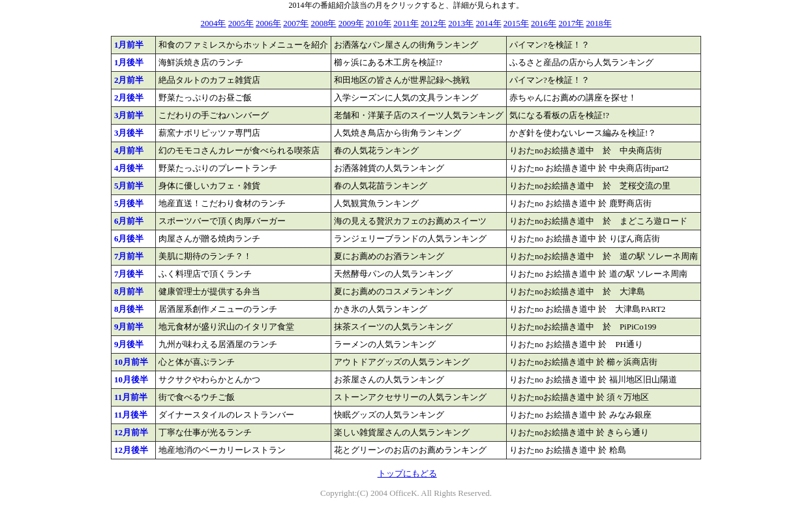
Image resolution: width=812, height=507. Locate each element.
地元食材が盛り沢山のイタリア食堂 (226, 327)
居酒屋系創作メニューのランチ (218, 309)
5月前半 (129, 186)
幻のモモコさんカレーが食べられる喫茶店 (239, 150)
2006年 (268, 23)
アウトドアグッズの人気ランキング (402, 362)
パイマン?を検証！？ (549, 45)
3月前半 (129, 115)
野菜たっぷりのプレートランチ (218, 168)
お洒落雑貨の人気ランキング (389, 168)
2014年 (489, 23)
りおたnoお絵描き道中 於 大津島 (577, 291)
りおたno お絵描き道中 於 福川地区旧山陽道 (593, 379)
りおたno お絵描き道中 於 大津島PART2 (587, 309)
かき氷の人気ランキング (381, 309)
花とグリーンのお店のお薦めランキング (410, 450)
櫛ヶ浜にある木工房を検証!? (388, 62)
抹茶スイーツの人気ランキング (393, 327)
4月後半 (129, 168)
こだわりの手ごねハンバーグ (214, 115)
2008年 (323, 23)
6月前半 (129, 221)
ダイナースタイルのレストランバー (226, 415)
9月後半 (129, 344)
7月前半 (129, 256)
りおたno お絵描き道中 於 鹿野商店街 (580, 203)
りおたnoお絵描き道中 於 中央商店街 (586, 150)
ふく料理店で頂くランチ (205, 274)
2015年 (516, 23)
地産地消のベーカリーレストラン (222, 450)
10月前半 (131, 362)
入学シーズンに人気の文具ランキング (406, 98)
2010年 (379, 23)
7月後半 (129, 274)
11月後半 (131, 415)
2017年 (571, 23)
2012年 (433, 23)
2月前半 (129, 80)
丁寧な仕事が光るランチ (205, 432)
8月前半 (129, 291)
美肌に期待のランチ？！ (205, 256)
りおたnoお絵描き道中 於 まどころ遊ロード (598, 221)
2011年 (406, 23)
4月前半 (129, 150)
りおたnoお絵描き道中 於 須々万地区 (579, 397)
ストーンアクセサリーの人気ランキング (410, 397)
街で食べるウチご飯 (197, 397)
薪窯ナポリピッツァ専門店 (209, 133)
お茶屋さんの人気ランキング (389, 379)
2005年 (241, 23)
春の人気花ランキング (376, 150)
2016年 (544, 23)
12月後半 (131, 450)
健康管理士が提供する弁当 (209, 291)
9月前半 (129, 327)
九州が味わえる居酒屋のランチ (218, 344)
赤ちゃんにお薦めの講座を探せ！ (573, 98)
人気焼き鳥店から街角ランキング (398, 133)
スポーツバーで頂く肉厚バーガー (222, 221)
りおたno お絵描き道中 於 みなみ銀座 (580, 415)
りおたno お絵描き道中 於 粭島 (568, 450)
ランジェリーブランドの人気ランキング (410, 238)
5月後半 (129, 203)
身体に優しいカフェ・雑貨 (209, 186)
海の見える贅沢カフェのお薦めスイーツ (410, 221)
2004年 (213, 23)
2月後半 (129, 98)
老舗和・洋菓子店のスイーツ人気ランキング (419, 115)
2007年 (296, 23)
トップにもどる (407, 473)
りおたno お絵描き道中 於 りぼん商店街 (585, 238)
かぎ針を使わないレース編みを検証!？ (583, 133)
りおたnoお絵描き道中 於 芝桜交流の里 (590, 186)
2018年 (599, 23)
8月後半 (129, 309)
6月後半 (129, 238)
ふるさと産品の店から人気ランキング (581, 62)
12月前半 (131, 432)
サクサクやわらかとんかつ (209, 379)
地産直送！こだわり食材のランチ (222, 203)
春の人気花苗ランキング (381, 186)
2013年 (461, 23)
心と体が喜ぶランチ (197, 362)
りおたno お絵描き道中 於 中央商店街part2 (589, 168)
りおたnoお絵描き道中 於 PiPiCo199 (583, 327)
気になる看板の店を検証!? (559, 115)
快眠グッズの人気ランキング (389, 415)
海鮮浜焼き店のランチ (201, 62)
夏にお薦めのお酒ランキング (389, 256)
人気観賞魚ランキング (376, 203)
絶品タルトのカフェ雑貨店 (209, 80)
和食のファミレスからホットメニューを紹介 (243, 45)
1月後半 (129, 62)
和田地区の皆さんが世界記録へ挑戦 (402, 80)
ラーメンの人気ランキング (385, 344)
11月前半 (131, 397)
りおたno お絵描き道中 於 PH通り (576, 344)
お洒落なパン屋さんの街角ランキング (406, 45)
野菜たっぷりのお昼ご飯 (205, 98)
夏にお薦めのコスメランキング (393, 291)
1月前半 (129, 45)
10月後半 (131, 379)
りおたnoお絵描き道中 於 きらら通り (579, 432)
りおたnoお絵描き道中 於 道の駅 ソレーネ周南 (604, 256)
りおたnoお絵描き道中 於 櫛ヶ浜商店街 (584, 362)
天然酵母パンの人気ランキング (393, 274)
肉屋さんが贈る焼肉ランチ (209, 238)
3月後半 (129, 133)
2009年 (351, 23)
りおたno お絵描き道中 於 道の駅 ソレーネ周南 (598, 274)
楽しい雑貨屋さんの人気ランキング (402, 432)
